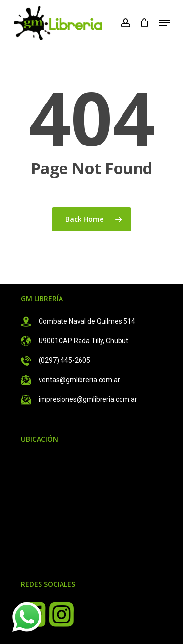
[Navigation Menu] (164, 23)
